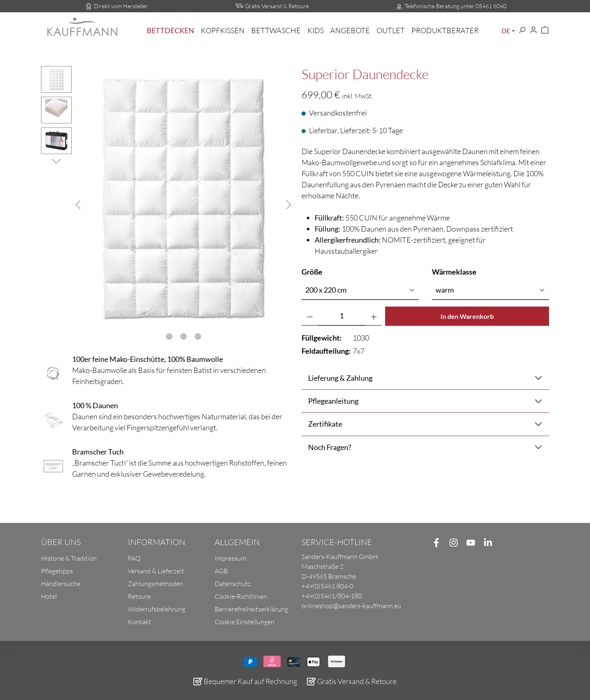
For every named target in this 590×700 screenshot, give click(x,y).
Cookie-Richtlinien (241, 596)
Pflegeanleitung (333, 401)
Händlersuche (61, 584)
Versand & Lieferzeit (156, 571)
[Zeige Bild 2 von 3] (184, 336)
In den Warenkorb (467, 316)
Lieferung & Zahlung (340, 378)
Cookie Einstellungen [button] (245, 622)
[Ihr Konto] (533, 30)
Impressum (230, 558)
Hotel (49, 596)
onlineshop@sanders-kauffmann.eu (351, 606)
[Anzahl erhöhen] (374, 316)
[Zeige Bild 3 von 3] (198, 336)
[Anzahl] (342, 316)
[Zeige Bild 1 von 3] (169, 336)
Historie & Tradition (69, 558)
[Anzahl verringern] (310, 316)
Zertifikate (325, 424)
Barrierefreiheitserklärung (251, 609)
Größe (312, 271)
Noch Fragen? (330, 447)
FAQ (134, 558)
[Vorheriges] (78, 203)
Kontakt (140, 622)
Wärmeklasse (454, 271)
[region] (165, 203)
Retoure (139, 596)
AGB (221, 571)
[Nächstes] (289, 203)
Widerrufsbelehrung (157, 609)
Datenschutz (233, 584)
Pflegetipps (57, 571)
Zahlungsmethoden (155, 584)
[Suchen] (522, 30)
